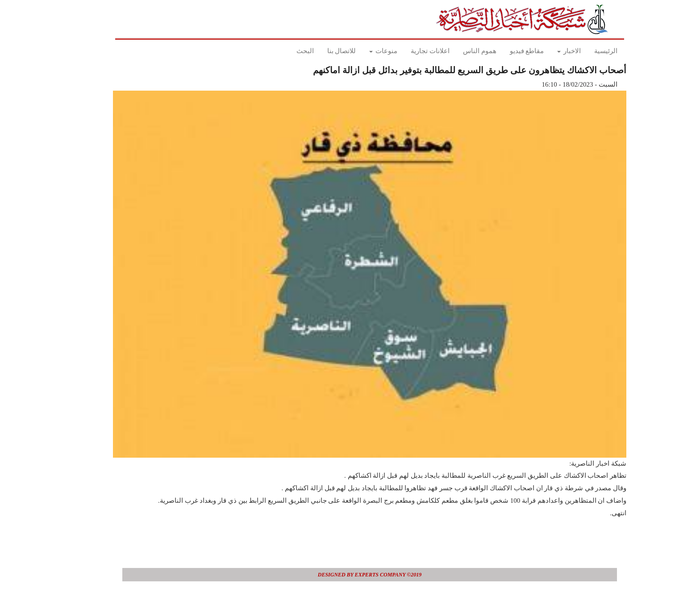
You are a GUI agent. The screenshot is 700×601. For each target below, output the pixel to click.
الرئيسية (586, 51)
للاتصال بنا (322, 51)
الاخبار (549, 51)
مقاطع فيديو (507, 51)
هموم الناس (460, 51)
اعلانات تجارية (410, 51)
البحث (285, 51)
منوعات (364, 51)
